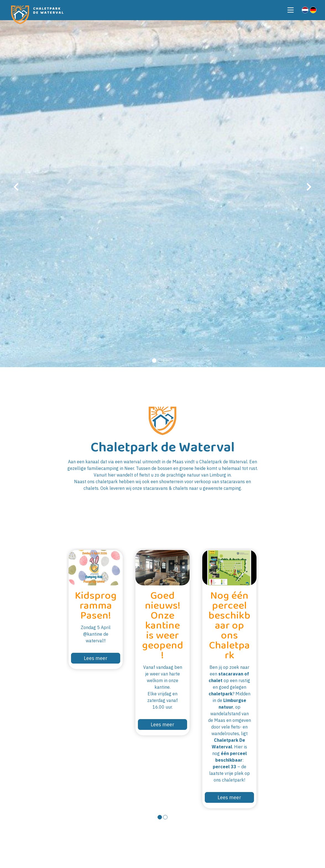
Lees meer (96, 658)
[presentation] (16, 187)
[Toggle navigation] (291, 10)
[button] (154, 361)
